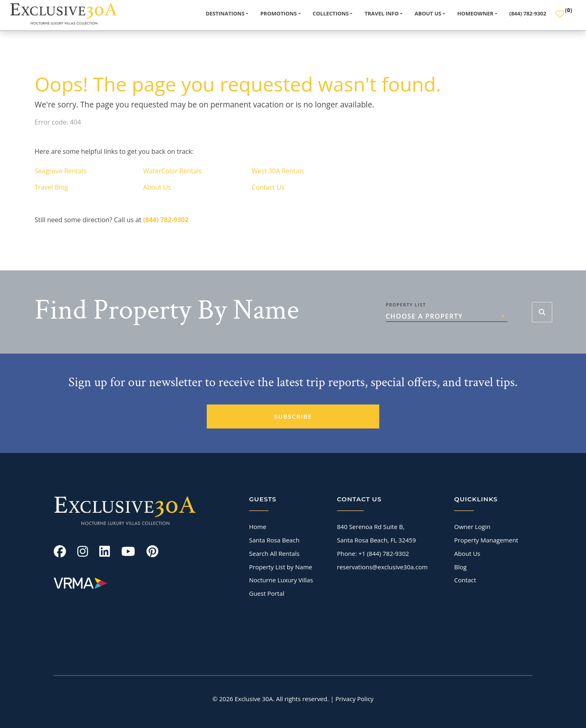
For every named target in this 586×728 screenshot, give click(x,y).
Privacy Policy (354, 699)
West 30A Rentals (278, 171)
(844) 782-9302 (528, 13)
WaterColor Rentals (173, 171)
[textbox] (447, 316)
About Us (157, 187)
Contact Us (268, 187)
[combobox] (447, 316)
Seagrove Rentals (61, 171)
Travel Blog (51, 187)
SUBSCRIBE (293, 416)
